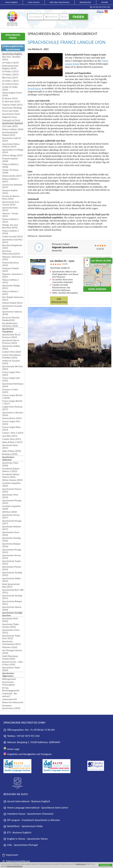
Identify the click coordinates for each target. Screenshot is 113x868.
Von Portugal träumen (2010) (12, 652)
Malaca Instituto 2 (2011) (10, 281)
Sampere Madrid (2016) (10, 192)
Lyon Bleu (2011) (10, 436)
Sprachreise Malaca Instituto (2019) (11, 145)
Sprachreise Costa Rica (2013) (12, 241)
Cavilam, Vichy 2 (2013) (13, 433)
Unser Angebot (11, 2)
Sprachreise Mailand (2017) (11, 528)
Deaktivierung (81, 864)
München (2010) (10, 647)
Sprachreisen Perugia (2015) (12, 551)
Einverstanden (105, 865)
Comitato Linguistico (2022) (11, 484)
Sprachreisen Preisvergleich (9, 683)
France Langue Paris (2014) (11, 423)
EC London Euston (10, 84)
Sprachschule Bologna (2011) (12, 603)
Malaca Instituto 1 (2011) (10, 293)
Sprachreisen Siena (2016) (11, 534)
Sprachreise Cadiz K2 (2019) (12, 139)
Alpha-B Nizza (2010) (12, 451)
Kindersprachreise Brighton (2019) (10, 67)
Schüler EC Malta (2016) (10, 88)
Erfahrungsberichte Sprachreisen (13, 48)
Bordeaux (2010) (10, 454)
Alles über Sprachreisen (59, 2)
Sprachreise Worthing (12, 108)
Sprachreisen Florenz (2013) (12, 568)
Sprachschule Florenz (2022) (12, 490)
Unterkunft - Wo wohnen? (10, 695)
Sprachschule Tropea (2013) (12, 562)
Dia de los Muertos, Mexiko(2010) (11, 319)
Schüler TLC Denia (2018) (10, 171)
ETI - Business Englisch (17, 832)
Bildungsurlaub (9, 679)
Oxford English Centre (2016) (12, 94)
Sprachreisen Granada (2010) (12, 307)
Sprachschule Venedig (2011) (12, 597)
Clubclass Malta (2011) (12, 105)
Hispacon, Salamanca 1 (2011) (13, 275)
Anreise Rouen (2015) (12, 418)
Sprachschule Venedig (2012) (12, 574)
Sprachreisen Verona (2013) (12, 557)
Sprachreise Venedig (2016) (11, 539)
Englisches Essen (10, 117)
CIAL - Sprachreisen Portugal (21, 845)
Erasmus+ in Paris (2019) (10, 391)
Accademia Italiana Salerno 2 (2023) (11, 470)
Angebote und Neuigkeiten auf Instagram (28, 754)
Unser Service (34, 2)
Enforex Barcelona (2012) (10, 264)
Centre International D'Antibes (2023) (11, 356)
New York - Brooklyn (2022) (11, 58)
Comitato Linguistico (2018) (11, 507)
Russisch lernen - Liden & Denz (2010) (13, 663)
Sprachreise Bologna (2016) (11, 545)
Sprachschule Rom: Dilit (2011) (13, 591)
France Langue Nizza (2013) (11, 428)
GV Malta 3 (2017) (10, 71)
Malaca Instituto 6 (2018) (10, 166)
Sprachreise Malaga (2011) (11, 287)
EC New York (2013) (11, 102)
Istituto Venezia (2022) (12, 480)
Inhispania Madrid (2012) (10, 270)
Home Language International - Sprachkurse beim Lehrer (36, 808)
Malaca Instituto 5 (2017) (10, 180)
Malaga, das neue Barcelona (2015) (10, 226)
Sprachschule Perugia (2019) (12, 502)
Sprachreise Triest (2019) (10, 496)
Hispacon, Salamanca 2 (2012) (13, 258)
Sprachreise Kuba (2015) (10, 209)
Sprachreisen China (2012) (11, 631)
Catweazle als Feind (11, 120)
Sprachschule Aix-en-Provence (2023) (12, 336)
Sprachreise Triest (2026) (10, 464)
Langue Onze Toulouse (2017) (12, 408)
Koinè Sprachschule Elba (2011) (11, 585)
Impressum (10, 855)
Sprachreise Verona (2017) (11, 516)
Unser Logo (11, 749)
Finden (78, 17)
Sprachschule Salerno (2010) (12, 608)
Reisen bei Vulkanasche (13, 702)
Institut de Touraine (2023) (11, 362)
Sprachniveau (34, 88)
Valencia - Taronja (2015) (10, 215)
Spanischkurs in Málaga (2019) (13, 151)
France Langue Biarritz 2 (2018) (12, 397)
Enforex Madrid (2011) (12, 303)
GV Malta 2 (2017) (10, 75)
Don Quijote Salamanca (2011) (13, 298)
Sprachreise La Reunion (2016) (13, 414)
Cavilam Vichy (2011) (12, 439)
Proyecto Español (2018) (10, 160)
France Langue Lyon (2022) (11, 379)
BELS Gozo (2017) (10, 78)
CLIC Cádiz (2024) (10, 126)
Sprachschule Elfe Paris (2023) (13, 368)
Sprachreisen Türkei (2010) (11, 669)
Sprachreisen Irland (11, 114)
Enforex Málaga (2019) (12, 155)
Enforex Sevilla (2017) (12, 176)
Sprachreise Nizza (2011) (10, 447)
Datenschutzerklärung (15, 866)
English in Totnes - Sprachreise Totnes (26, 839)
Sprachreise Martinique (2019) (13, 385)
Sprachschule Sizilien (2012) (12, 580)
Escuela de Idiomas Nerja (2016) (11, 197)
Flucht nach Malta (10, 111)
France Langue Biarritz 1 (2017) (12, 402)
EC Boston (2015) (10, 98)
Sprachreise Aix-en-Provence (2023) (11, 342)
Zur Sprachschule (59, 301)
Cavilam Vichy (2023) (12, 352)
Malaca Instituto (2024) (13, 129)
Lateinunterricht (10, 699)
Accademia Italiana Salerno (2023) (11, 476)
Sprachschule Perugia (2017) (12, 522)
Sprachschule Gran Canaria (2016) (11, 203)
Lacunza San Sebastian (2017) (12, 186)
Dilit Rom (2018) (10, 512)
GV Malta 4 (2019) (10, 63)
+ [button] (87, 261)
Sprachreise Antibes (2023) (11, 347)
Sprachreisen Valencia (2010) (12, 313)
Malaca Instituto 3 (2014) (10, 232)
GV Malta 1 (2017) (10, 81)
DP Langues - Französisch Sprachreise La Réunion (32, 820)
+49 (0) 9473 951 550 (28, 736)
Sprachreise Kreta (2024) (10, 620)
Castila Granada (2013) (12, 236)
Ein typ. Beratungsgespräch (11, 689)
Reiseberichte (85, 2)
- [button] (87, 265)
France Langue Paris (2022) (11, 373)
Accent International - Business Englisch (27, 801)
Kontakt (105, 2)
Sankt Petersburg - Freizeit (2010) (10, 657)
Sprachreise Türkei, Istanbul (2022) (11, 626)
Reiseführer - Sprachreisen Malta (23, 826)
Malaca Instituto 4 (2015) (10, 220)
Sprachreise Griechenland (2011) (12, 643)
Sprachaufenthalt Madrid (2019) (10, 134)
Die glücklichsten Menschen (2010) (10, 325)
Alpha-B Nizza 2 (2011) (12, 442)
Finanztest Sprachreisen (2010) (11, 707)
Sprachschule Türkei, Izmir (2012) (11, 637)
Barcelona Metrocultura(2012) (11, 252)
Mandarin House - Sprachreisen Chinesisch (28, 814)
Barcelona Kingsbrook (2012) (12, 247)
